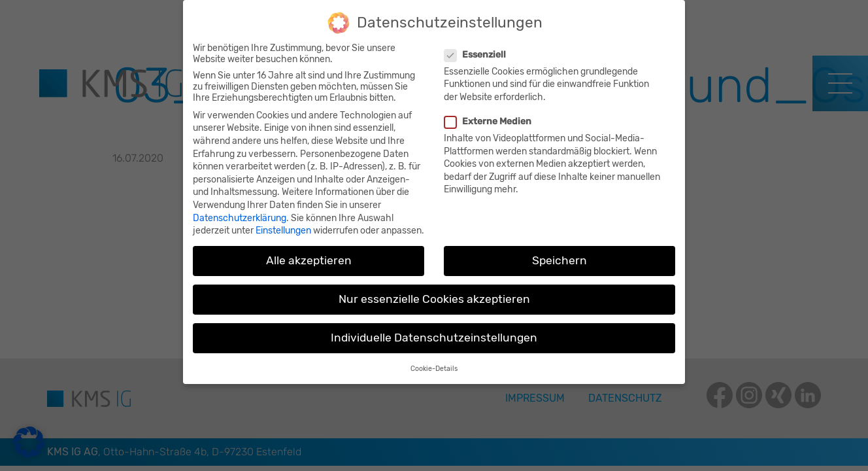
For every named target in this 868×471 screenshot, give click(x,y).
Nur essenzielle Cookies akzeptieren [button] (434, 293)
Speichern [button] (559, 254)
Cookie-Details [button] (434, 362)
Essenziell (477, 48)
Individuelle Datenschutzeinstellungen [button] (434, 332)
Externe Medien (490, 115)
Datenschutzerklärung (240, 212)
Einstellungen (283, 224)
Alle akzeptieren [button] (309, 254)
